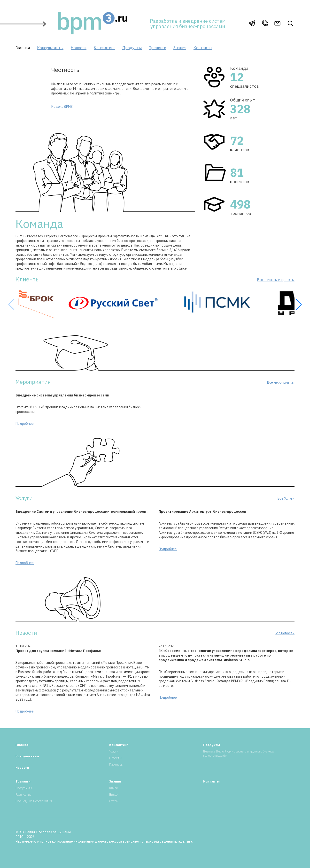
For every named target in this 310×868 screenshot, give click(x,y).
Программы (24, 788)
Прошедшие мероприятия (34, 801)
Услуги (114, 751)
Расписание (23, 794)
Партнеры (116, 764)
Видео (113, 794)
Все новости (285, 633)
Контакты (203, 48)
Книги (113, 788)
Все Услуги (286, 498)
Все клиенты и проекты (276, 280)
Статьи (114, 801)
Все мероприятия (281, 382)
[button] (299, 304)
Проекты (115, 758)
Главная (23, 48)
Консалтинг (104, 48)
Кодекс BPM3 (62, 107)
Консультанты (50, 48)
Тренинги (158, 48)
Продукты (132, 48)
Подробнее (25, 424)
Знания (180, 48)
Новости (79, 48)
